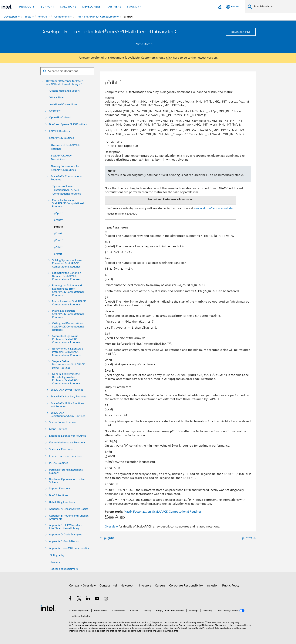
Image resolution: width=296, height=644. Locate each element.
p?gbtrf (58, 220)
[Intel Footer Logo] (48, 608)
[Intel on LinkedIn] (88, 599)
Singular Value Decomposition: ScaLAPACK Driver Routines (69, 365)
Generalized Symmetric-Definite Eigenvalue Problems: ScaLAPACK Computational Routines (66, 379)
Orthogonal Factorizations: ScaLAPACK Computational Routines (68, 327)
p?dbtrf (59, 227)
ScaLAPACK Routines (62, 138)
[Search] (250, 7)
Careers (160, 586)
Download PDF (241, 32)
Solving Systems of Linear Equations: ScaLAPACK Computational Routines (67, 263)
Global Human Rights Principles (196, 628)
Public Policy (231, 586)
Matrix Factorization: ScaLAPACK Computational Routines (68, 203)
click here (173, 58)
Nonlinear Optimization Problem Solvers (68, 481)
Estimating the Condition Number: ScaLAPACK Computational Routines (67, 276)
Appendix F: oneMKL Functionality (69, 548)
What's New (56, 97)
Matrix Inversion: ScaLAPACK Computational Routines (69, 303)
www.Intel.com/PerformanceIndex (214, 208)
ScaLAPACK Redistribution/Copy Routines (68, 414)
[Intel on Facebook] (71, 599)
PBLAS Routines (59, 463)
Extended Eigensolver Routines (68, 436)
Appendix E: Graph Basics (64, 541)
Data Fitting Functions (62, 502)
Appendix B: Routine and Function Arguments (69, 517)
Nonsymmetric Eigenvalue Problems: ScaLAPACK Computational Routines (68, 352)
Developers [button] (91, 7)
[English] (232, 7)
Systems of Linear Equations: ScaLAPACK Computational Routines (67, 190)
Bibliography (57, 555)
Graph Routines (58, 429)
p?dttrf (58, 233)
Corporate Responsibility (186, 586)
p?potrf (58, 240)
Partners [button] (114, 7)
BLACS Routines (59, 495)
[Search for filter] (67, 71)
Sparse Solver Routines (63, 422)
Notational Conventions (63, 104)
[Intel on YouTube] (97, 599)
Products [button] (27, 7)
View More (145, 44)
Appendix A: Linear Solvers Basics (69, 509)
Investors (145, 586)
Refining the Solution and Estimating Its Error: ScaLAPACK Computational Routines (68, 290)
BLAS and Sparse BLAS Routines (68, 124)
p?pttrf (58, 254)
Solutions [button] (68, 7)
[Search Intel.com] (274, 7)
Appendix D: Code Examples (66, 535)
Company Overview (82, 586)
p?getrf (58, 213)
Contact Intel (108, 586)
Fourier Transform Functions (66, 456)
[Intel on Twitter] (79, 599)
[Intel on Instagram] (106, 599)
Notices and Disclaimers (64, 569)
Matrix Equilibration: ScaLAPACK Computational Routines (68, 314)
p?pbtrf (58, 247)
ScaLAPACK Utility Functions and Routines (67, 405)
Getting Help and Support (64, 91)
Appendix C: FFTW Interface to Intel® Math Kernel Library (67, 527)
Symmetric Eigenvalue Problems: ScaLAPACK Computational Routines (66, 339)
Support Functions (60, 489)
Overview (55, 111)
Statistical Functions (61, 449)
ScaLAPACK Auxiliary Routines (68, 397)
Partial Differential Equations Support (66, 471)
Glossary (55, 562)
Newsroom (128, 586)
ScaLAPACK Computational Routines (66, 178)
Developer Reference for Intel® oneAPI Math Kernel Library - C (64, 83)
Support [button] (47, 7)
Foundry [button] (134, 7)
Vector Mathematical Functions (67, 443)
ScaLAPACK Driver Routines (67, 390)
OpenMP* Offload (60, 118)
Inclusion (212, 586)
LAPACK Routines (59, 131)
